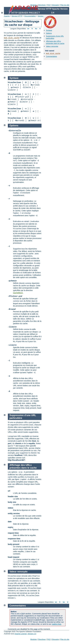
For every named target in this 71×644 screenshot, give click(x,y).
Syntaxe (49, 30)
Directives (42, 5)
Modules (33, 5)
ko (36, 29)
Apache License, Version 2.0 (25, 634)
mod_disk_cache (12, 38)
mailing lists (56, 624)
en (28, 29)
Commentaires (51, 56)
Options (49, 33)
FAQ (49, 5)
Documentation (30, 16)
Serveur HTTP (17, 16)
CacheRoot (18, 293)
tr (40, 29)
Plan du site (65, 5)
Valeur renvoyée (52, 46)
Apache (7, 16)
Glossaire (55, 5)
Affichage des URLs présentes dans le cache (55, 42)
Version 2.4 (42, 16)
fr (32, 29)
